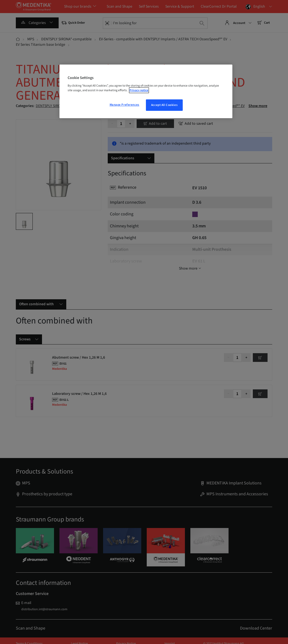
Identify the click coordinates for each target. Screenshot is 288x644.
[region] (146, 91)
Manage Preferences (124, 105)
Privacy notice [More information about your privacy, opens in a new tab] (139, 90)
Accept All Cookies (164, 105)
